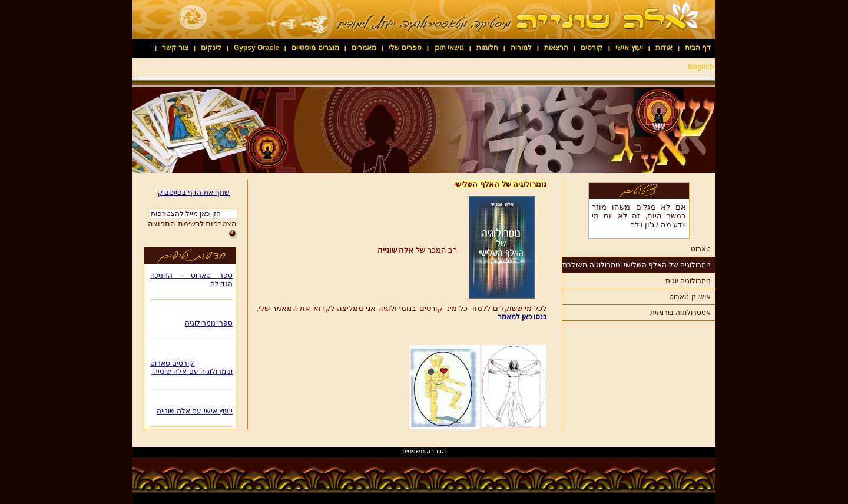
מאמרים (364, 48)
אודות (664, 48)
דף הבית (698, 48)
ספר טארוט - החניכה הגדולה (191, 281)
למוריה (521, 48)
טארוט (701, 249)
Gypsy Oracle (256, 48)
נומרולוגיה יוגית (688, 281)
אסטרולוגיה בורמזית (680, 313)
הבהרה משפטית (424, 451)
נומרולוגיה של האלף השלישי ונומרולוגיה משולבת (637, 265)
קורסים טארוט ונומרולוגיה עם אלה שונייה (191, 369)
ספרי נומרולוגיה (209, 324)
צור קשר (175, 48)
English (701, 67)
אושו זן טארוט (690, 297)
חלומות (487, 48)
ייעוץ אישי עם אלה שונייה (195, 412)
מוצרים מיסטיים (315, 48)
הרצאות (556, 48)
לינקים (211, 48)
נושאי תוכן (449, 48)
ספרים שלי (405, 48)
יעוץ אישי (629, 48)
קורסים (592, 48)
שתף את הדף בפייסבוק (194, 193)
